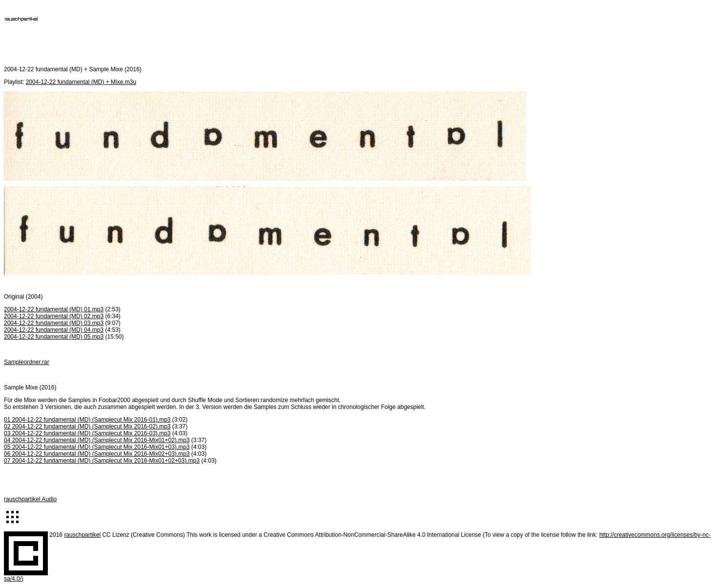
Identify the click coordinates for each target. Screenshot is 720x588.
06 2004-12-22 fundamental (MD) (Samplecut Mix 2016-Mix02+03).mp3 (97, 454)
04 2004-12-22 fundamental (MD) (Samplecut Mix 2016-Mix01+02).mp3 (97, 440)
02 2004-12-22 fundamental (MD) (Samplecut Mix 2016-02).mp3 (87, 426)
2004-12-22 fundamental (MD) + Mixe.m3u (81, 82)
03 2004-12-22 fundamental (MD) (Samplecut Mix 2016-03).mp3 (87, 433)
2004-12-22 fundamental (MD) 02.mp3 (54, 316)
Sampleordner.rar (27, 362)
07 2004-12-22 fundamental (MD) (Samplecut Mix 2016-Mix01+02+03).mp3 (102, 461)
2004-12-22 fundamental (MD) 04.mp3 (54, 330)
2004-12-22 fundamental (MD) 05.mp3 (54, 337)
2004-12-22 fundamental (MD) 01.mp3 (54, 309)
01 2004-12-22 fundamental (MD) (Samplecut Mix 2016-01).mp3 (87, 420)
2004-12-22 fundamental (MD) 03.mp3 (54, 323)
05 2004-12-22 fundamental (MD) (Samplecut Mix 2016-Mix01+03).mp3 (97, 447)
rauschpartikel (82, 535)
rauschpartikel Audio (30, 499)
